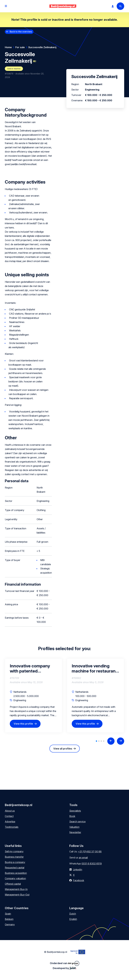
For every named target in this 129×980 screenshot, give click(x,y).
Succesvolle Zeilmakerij (42, 47)
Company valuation (15, 878)
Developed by (65, 968)
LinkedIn (78, 870)
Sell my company (14, 851)
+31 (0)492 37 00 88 (90, 852)
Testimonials (12, 827)
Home (8, 47)
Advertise (10, 822)
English (73, 919)
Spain (8, 914)
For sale (20, 47)
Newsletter (75, 832)
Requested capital (15, 868)
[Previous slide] (111, 741)
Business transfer (14, 857)
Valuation (74, 827)
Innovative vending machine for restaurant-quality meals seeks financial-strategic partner (95, 668)
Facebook (79, 880)
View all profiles (63, 749)
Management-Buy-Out (17, 895)
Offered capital (13, 884)
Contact (9, 816)
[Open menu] (6, 6)
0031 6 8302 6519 (92, 864)
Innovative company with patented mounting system (30, 668)
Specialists (75, 811)
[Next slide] (121, 741)
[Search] (120, 6)
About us (10, 811)
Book (72, 816)
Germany (10, 924)
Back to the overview (21, 32)
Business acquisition (16, 873)
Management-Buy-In (16, 889)
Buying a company (15, 862)
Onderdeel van (65, 963)
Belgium (9, 919)
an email (83, 858)
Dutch (73, 914)
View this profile (23, 724)
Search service (77, 822)
